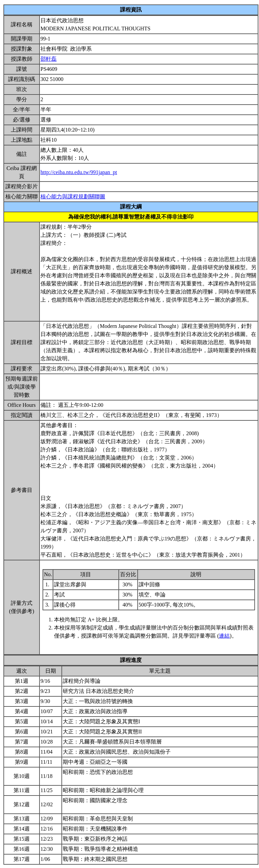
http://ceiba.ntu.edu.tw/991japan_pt (79, 172)
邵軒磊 (49, 59)
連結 (224, 636)
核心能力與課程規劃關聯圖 (73, 197)
